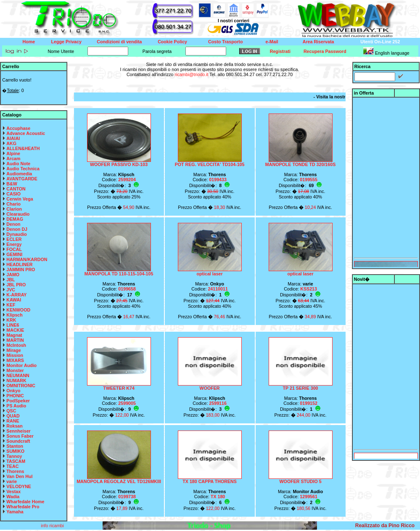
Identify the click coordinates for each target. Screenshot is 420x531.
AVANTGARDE (22, 179)
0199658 (127, 289)
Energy (14, 244)
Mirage (13, 350)
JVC (11, 290)
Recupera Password (325, 51)
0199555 (309, 180)
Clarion (14, 209)
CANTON (16, 189)
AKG (11, 143)
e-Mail (272, 42)
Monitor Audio (21, 365)
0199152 (309, 403)
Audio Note (18, 164)
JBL (11, 280)
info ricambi (53, 526)
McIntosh (16, 345)
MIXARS (15, 360)
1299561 (309, 497)
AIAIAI (13, 138)
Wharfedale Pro (23, 507)
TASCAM (16, 461)
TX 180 (218, 497)
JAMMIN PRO (21, 269)
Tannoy (14, 456)
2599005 (127, 403)
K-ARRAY (16, 295)
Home (29, 42)
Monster (15, 370)
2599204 (127, 180)
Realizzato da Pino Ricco (385, 526)
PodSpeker (18, 401)
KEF (11, 305)
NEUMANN (18, 375)
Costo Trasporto (225, 42)
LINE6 (13, 325)
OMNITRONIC (21, 386)
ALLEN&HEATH (23, 148)
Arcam (13, 159)
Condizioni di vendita (119, 42)
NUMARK (16, 380)
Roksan (15, 426)
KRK (11, 320)
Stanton (15, 446)
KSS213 (309, 289)
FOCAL (14, 249)
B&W (12, 184)
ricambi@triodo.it (191, 74)
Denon (13, 224)
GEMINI (14, 254)
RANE (13, 421)
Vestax (13, 491)
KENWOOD (18, 310)
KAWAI (14, 300)
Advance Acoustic (26, 133)
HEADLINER (19, 264)
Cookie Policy (172, 42)
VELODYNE (19, 486)
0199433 (218, 180)
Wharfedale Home (25, 502)
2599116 (218, 403)
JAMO (13, 275)
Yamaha (15, 512)
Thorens (15, 471)
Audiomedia (19, 174)
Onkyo (13, 391)
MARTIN (15, 340)
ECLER (14, 239)
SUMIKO (15, 451)
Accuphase (18, 128)
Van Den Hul (19, 476)
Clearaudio (18, 214)
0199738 (127, 497)
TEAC (12, 466)
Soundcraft (18, 441)
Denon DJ (17, 229)
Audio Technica (23, 169)
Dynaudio (17, 234)
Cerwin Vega (20, 199)
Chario (13, 204)
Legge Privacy (66, 42)
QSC (11, 411)
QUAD (13, 416)
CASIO (13, 194)
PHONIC (15, 396)
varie (12, 481)
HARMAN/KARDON (27, 259)
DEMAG (15, 219)
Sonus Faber (20, 436)
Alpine (13, 153)
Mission (15, 355)
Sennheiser (18, 431)
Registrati (280, 51)
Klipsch (15, 315)
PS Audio (16, 406)
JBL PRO (16, 285)
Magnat (14, 335)
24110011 (218, 289)
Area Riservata (318, 42)
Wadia (13, 497)
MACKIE (15, 330)
